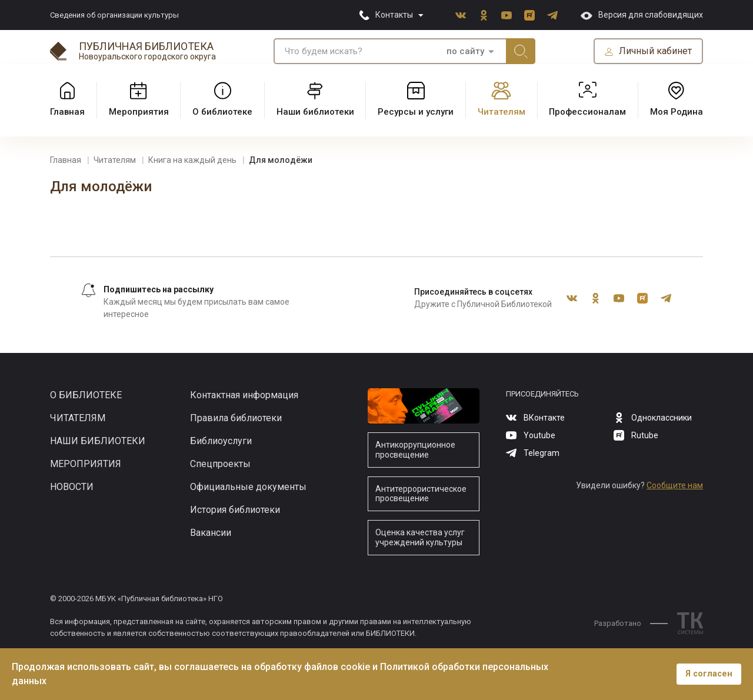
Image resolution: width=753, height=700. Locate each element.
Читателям (78, 418)
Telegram (552, 15)
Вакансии (211, 533)
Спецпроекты (220, 464)
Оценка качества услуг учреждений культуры (420, 537)
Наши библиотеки (98, 441)
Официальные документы (248, 487)
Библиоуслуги (221, 441)
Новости (72, 487)
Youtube (507, 15)
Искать (521, 51)
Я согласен (709, 674)
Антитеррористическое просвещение (421, 494)
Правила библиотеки (236, 418)
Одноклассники (484, 15)
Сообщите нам (675, 485)
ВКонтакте (461, 15)
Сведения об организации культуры (114, 15)
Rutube (529, 15)
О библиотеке (86, 395)
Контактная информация (244, 395)
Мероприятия (86, 464)
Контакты (394, 15)
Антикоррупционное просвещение (415, 450)
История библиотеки (235, 510)
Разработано (631, 623)
